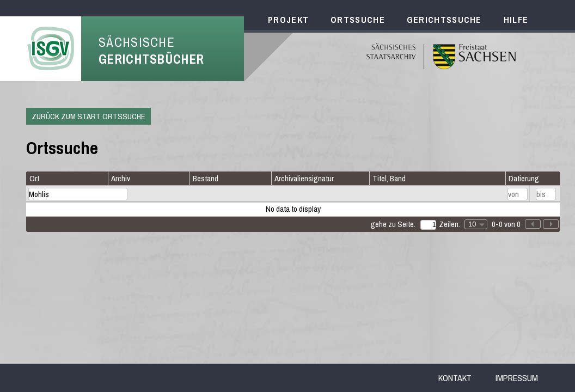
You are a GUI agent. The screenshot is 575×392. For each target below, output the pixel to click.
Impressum (517, 378)
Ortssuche (358, 20)
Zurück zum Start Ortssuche (88, 116)
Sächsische (151, 51)
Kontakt (455, 378)
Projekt (288, 20)
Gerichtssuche (444, 20)
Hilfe (516, 20)
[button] (551, 224)
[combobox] (476, 224)
